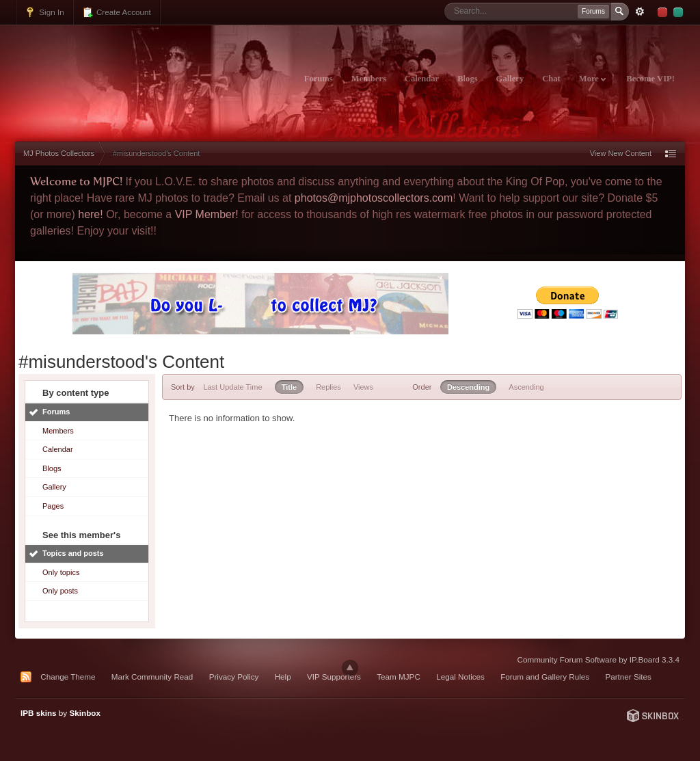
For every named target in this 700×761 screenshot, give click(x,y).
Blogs (467, 79)
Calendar (422, 79)
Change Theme (68, 677)
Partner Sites (628, 677)
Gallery (510, 79)
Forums (319, 79)
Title (289, 387)
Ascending (526, 387)
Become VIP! (650, 79)
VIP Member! (207, 214)
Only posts (60, 591)
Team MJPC (399, 677)
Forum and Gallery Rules (545, 677)
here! (90, 214)
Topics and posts (73, 553)
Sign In (44, 12)
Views (363, 387)
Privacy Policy (234, 677)
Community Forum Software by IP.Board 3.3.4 (598, 659)
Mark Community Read (152, 677)
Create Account (117, 12)
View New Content (621, 153)
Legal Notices (460, 677)
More (592, 79)
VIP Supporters (334, 677)
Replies (328, 387)
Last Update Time (232, 387)
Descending (468, 387)
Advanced (640, 12)
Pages (53, 506)
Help (283, 677)
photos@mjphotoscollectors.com (374, 198)
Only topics (61, 572)
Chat (551, 79)
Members (369, 79)
